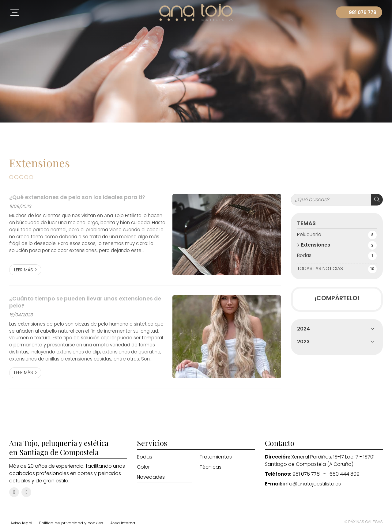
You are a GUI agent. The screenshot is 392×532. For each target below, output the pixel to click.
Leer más (24, 270)
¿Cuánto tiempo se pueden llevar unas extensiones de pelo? (85, 302)
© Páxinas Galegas (364, 522)
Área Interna (123, 523)
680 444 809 (345, 474)
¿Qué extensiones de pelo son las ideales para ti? (77, 197)
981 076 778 (306, 474)
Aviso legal (21, 523)
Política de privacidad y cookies (71, 523)
